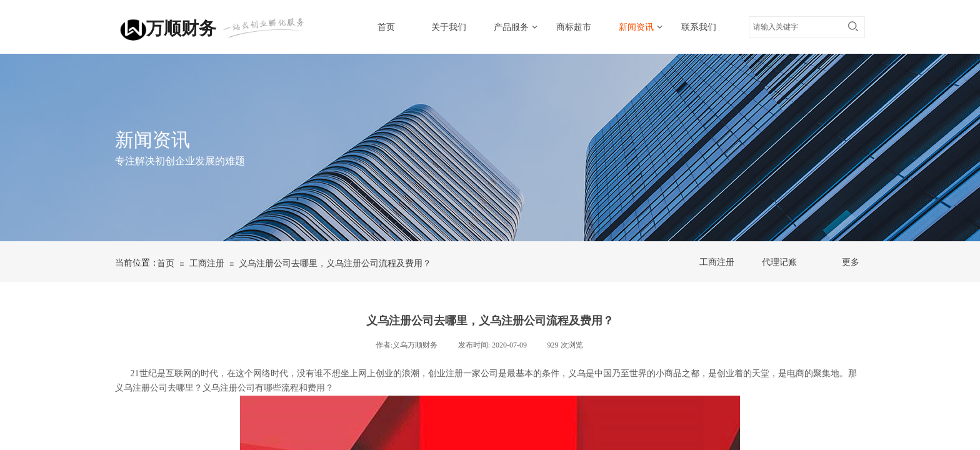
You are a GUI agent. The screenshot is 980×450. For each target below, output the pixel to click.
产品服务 (511, 27)
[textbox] (795, 27)
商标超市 (574, 27)
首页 (386, 27)
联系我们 (699, 27)
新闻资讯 (636, 27)
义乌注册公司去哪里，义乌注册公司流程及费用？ (335, 263)
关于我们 (449, 27)
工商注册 (207, 263)
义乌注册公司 (229, 388)
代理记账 (779, 262)
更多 (851, 262)
